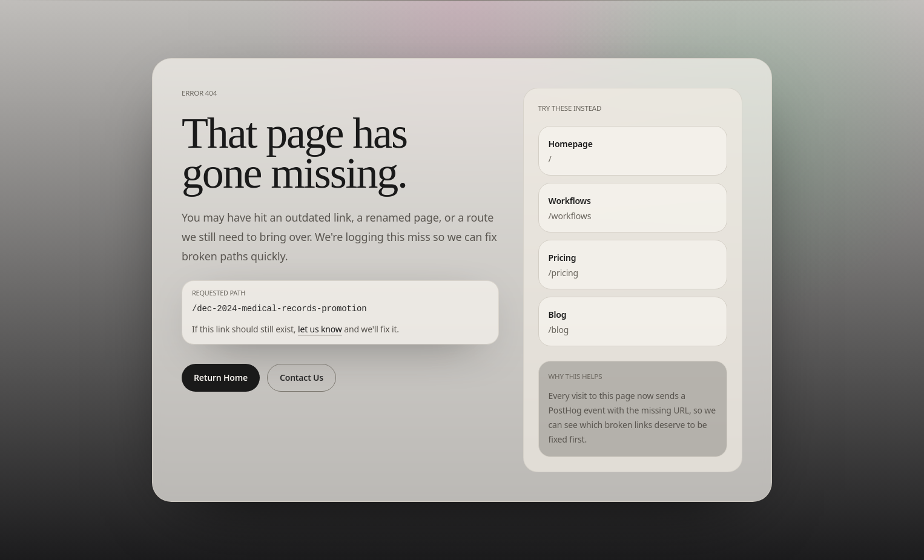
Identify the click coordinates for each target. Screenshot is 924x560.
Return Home (221, 377)
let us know (320, 329)
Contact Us (302, 377)
